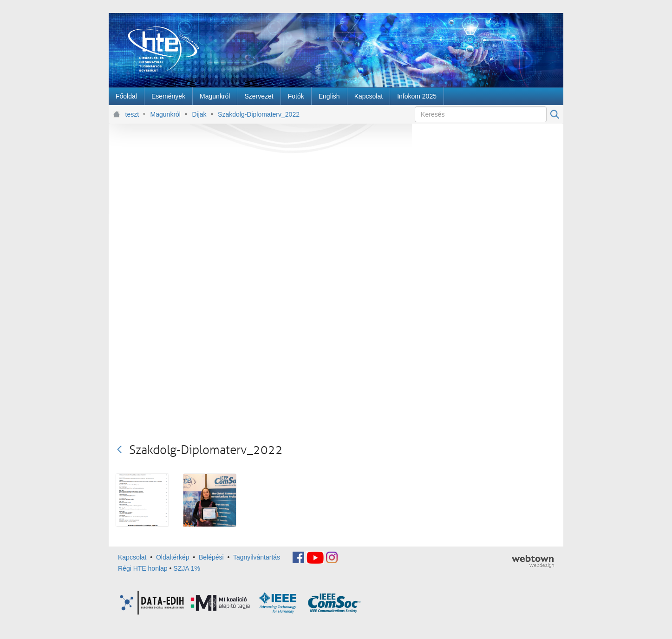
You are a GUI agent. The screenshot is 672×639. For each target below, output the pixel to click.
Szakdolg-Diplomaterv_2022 (259, 114)
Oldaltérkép (173, 557)
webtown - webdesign (533, 561)
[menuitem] (126, 96)
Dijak (199, 114)
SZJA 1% (187, 568)
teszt (132, 114)
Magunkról (166, 114)
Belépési (211, 557)
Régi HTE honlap (143, 568)
